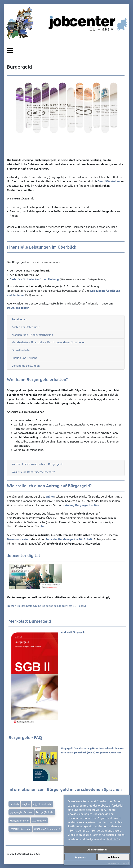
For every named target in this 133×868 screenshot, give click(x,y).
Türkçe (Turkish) (45, 812)
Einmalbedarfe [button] (21, 350)
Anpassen (81, 857)
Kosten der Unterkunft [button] (26, 327)
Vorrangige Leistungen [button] (26, 366)
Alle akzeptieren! (97, 849)
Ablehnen (113, 857)
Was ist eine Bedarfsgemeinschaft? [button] (33, 472)
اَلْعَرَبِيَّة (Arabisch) (42, 804)
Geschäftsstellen (109, 181)
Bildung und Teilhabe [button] (25, 358)
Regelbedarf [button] (19, 319)
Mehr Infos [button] (114, 839)
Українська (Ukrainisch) (47, 829)
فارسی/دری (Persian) (21, 812)
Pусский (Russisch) (20, 829)
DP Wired (124, 863)
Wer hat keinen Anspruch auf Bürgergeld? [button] (37, 464)
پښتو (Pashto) (39, 820)
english (26, 804)
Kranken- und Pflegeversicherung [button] (32, 335)
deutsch (14, 804)
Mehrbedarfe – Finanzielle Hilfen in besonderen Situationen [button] (48, 342)
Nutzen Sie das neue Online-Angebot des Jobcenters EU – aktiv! (46, 606)
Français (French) (19, 820)
